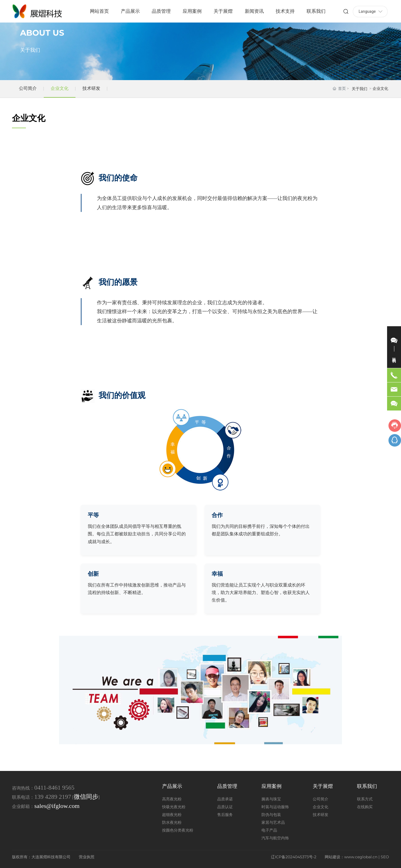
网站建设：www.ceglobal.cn (351, 857)
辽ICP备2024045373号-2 (294, 857)
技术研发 (91, 88)
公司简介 (28, 88)
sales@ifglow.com (57, 806)
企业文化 (60, 88)
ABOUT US (42, 33)
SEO (385, 857)
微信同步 (86, 797)
